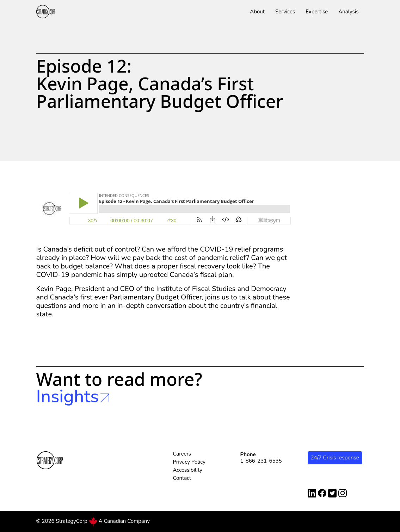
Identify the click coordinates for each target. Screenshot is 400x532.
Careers (182, 454)
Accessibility (188, 470)
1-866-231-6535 (261, 461)
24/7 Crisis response (335, 458)
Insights (73, 397)
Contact (182, 478)
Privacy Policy (189, 462)
